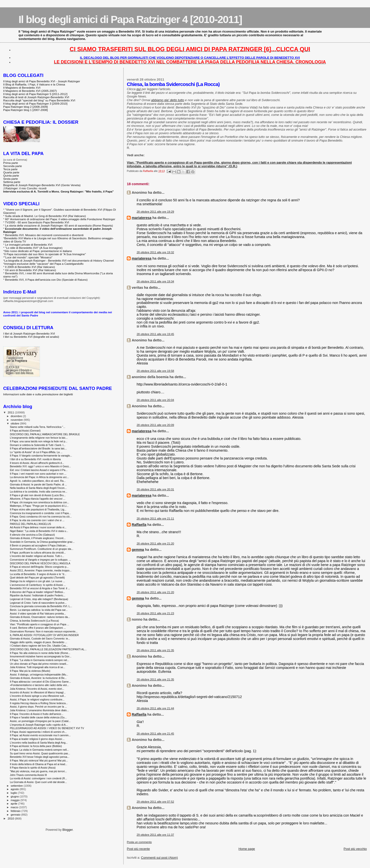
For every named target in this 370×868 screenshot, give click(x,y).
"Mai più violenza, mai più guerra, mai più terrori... (38, 771)
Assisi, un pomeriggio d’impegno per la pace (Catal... (40, 721)
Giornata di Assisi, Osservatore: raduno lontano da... (40, 617)
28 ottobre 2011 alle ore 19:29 (155, 212)
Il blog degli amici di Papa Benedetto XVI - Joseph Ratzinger (42, 81)
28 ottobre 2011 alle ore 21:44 (155, 708)
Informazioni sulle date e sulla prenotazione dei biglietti (38, 394)
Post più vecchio (355, 849)
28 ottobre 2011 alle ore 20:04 (155, 400)
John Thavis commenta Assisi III (28, 775)
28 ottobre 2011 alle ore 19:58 (155, 371)
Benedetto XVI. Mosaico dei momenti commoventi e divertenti (44, 235)
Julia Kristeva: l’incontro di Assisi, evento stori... (37, 689)
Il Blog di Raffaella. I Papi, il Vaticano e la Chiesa (34, 84)
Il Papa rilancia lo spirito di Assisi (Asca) (33, 768)
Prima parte (11, 163)
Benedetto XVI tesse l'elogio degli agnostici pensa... (40, 757)
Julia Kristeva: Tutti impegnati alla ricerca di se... (38, 667)
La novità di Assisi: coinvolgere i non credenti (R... (38, 778)
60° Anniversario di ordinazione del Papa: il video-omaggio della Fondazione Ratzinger (60, 219)
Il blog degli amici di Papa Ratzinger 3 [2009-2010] (35, 103)
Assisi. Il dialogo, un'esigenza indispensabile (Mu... (39, 675)
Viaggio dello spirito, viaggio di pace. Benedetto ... (38, 642)
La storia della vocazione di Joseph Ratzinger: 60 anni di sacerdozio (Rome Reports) (59, 225)
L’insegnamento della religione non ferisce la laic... (39, 438)
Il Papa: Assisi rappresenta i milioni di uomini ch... (38, 732)
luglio (14, 793)
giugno (15, 796)
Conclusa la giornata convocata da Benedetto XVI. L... (41, 606)
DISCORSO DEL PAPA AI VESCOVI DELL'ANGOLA (40, 563)
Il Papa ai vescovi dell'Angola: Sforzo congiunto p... (39, 567)
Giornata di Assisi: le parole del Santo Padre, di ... (38, 484)
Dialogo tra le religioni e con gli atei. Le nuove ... (37, 581)
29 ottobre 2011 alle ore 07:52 (155, 802)
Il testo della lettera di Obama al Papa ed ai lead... (38, 764)
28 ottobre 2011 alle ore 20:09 (155, 425)
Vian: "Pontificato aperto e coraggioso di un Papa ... (39, 624)
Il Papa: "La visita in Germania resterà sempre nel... (39, 660)
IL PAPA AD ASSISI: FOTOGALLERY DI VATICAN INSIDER (44, 635)
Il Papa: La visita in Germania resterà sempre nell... (39, 750)
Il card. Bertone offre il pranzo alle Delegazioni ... (38, 628)
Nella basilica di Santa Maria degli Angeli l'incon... (38, 488)
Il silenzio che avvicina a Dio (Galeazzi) (32, 535)
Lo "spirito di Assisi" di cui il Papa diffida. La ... (36, 452)
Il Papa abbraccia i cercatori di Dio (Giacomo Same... (40, 682)
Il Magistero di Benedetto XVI (22, 88)
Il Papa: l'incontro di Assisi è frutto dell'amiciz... (37, 714)
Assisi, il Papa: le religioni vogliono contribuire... (37, 699)
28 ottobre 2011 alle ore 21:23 (155, 613)
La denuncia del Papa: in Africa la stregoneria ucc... (39, 477)
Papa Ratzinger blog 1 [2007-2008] (26, 110)
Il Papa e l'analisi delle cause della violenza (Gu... (38, 717)
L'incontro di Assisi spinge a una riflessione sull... (38, 696)
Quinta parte (11, 175)
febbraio (16, 811)
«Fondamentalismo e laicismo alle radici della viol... (39, 685)
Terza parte (10, 169)
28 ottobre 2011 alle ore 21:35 (155, 650)
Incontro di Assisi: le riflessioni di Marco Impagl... (38, 692)
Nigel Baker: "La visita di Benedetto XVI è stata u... (39, 531)
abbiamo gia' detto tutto (168, 100)
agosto (15, 789)
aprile (14, 804)
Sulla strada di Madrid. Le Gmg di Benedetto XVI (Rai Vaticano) (45, 216)
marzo (15, 807)
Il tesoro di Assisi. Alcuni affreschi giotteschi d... (37, 463)
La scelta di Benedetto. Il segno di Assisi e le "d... (38, 574)
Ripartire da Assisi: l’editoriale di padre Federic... (38, 595)
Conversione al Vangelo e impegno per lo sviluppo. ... (40, 560)
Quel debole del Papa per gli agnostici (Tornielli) (37, 578)
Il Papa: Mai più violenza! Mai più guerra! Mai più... (39, 760)
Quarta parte (11, 172)
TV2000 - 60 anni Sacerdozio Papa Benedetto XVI (37, 222)
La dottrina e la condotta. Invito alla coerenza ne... (38, 492)
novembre (17, 420)
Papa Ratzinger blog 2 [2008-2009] (26, 107)
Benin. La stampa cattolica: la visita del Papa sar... (39, 610)
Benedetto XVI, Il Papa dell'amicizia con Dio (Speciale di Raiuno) (46, 280)
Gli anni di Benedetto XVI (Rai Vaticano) (31, 270)
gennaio (16, 815)
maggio (16, 800)
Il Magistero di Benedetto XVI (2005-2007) (30, 91)
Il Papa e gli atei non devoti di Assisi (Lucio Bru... (38, 495)
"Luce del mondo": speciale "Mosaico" (28, 257)
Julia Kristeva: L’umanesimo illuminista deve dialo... (39, 710)
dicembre (17, 416)
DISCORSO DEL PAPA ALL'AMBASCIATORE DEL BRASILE (45, 434)
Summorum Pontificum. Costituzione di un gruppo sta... (42, 549)
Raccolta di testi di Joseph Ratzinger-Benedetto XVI (36, 97)
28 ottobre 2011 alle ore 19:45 (155, 334)
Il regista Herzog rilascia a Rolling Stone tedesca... (39, 703)
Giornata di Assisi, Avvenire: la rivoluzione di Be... (38, 678)
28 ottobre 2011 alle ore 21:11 (155, 518)
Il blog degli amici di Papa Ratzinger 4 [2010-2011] (130, 19)
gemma (138, 550)
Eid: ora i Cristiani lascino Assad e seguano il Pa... (39, 470)
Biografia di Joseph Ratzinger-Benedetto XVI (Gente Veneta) (42, 185)
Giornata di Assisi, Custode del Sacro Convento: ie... (40, 639)
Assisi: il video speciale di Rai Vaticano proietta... (38, 614)
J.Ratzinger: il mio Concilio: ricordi (25, 188)
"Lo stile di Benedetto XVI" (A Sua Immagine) (34, 248)
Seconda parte (13, 166)
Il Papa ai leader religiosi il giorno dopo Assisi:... (37, 739)
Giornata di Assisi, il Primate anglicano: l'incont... (38, 538)
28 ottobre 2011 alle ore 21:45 (155, 734)
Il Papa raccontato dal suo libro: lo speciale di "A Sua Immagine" (45, 254)
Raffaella (139, 525)
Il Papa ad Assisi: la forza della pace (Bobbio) (36, 746)
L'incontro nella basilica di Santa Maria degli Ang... (39, 743)
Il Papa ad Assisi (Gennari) (25, 431)
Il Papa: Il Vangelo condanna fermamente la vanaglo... (41, 456)
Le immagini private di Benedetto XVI (29, 245)
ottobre (15, 423)
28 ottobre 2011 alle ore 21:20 (155, 543)
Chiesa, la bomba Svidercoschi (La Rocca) (34, 621)
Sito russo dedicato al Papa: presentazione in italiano (38, 251)
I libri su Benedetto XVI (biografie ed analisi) (31, 337)
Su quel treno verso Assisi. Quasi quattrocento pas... (40, 753)
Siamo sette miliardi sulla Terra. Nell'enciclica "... (38, 427)
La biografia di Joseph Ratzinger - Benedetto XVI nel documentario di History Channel (59, 260)
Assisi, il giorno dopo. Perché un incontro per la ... (38, 707)
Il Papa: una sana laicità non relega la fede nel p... (39, 441)
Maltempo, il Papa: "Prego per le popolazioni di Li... (39, 506)
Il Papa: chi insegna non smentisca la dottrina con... (39, 502)
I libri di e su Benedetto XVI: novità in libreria (35, 459)
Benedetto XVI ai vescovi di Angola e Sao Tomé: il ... (40, 588)
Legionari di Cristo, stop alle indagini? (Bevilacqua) (39, 599)
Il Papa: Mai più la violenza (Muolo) (30, 671)
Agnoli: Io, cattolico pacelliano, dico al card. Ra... (38, 481)
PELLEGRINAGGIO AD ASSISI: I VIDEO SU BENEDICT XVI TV (47, 728)
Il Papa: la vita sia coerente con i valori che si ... (37, 520)
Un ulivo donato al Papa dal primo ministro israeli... (39, 664)
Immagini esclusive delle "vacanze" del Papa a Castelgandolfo (44, 264)
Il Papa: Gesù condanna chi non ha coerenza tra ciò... (41, 517)
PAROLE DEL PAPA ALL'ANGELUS (30, 524)
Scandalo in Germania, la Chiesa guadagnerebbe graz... (42, 542)
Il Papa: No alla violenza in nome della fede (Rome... (40, 653)
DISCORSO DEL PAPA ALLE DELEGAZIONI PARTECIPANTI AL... (48, 649)
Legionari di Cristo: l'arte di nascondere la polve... (38, 603)
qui (138, 89)
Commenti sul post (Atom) (159, 858)
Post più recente (138, 849)
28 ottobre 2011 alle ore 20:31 (155, 489)
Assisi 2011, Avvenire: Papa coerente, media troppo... (41, 570)
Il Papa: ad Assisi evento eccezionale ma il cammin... (40, 735)
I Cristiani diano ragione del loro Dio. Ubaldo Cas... (39, 646)
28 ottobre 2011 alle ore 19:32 (155, 252)
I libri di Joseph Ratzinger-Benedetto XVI (29, 333)
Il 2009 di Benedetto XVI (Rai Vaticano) (30, 267)
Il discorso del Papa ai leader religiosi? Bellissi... (37, 592)
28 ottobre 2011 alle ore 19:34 (155, 281)
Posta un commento (139, 842)
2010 (11, 818)
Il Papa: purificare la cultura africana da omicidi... (38, 553)
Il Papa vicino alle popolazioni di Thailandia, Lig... (38, 509)
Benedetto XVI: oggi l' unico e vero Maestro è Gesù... (40, 466)
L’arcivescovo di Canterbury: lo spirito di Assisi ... (38, 585)
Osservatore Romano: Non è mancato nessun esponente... (44, 631)
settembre (17, 786)
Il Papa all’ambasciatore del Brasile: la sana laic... (38, 448)
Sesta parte (11, 179)
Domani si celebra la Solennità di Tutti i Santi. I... (38, 445)
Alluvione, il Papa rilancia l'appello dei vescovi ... (38, 499)
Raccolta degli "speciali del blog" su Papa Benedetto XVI (39, 100)
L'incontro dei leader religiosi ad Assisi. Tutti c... (37, 556)
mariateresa (141, 218)
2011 (11, 412)
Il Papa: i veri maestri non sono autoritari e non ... (38, 474)
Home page (247, 849)
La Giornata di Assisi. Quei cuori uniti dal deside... (38, 782)
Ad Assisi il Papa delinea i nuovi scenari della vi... (38, 527)
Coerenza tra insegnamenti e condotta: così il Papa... (40, 513)
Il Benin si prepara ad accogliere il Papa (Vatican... (39, 545)
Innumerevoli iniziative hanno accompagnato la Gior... (41, 656)
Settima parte (12, 182)
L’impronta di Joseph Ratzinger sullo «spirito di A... (39, 725)
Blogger (68, 830)
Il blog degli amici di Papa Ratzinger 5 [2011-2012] (35, 94)
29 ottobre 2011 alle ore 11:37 (155, 835)
